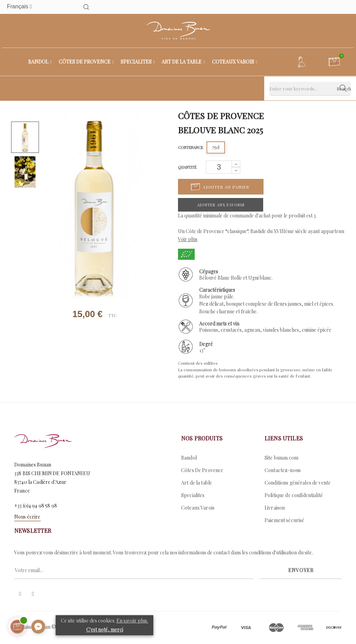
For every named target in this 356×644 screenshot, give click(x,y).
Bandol (189, 458)
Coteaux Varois (198, 508)
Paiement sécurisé (284, 520)
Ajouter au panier (220, 187)
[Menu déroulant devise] (33, 7)
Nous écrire (27, 517)
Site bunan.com (281, 458)
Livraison (275, 508)
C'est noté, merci (105, 630)
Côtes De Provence (202, 470)
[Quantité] (219, 167)
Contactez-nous (283, 470)
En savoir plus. (132, 621)
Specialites (193, 495)
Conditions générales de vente (298, 483)
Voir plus (188, 239)
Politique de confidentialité (294, 495)
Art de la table (197, 483)
